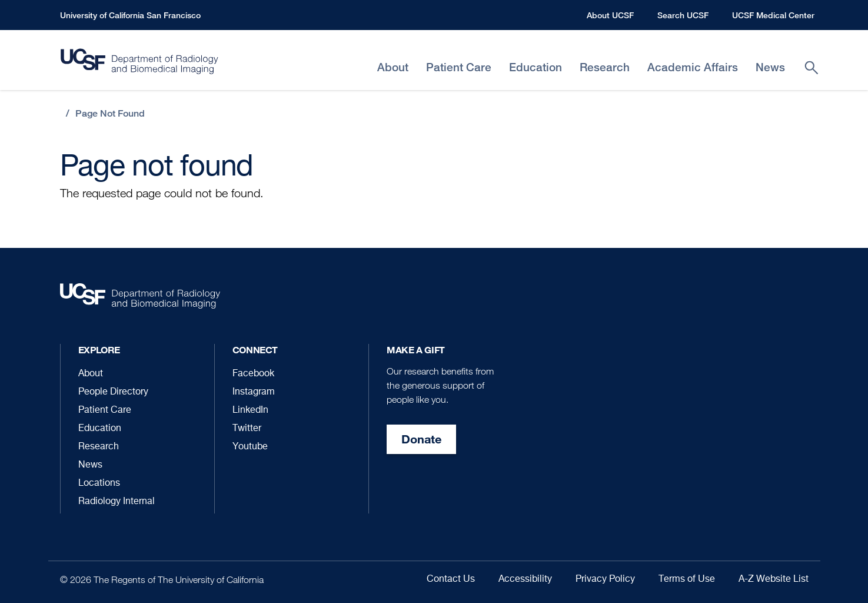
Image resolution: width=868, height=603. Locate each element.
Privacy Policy (605, 579)
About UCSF (610, 15)
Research (99, 447)
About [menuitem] (393, 67)
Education (100, 429)
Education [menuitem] (536, 67)
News (90, 465)
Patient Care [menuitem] (459, 67)
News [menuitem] (770, 67)
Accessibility (525, 579)
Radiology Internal (117, 502)
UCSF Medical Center (773, 15)
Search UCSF (683, 15)
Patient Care (105, 410)
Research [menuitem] (605, 67)
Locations (99, 483)
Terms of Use (687, 579)
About (91, 374)
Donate (421, 439)
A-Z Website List (774, 579)
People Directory (113, 392)
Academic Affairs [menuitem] (693, 67)
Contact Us (451, 579)
